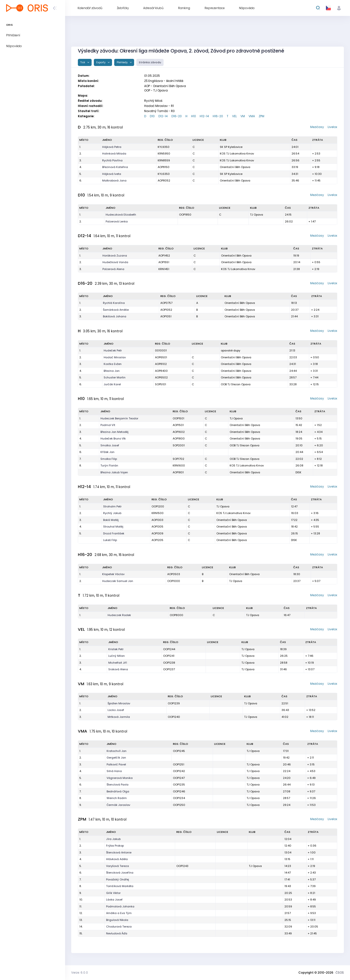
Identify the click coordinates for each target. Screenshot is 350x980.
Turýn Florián (109, 465)
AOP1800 (179, 438)
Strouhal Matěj (113, 527)
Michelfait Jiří (118, 663)
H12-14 (204, 116)
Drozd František (114, 533)
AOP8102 (161, 364)
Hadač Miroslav (115, 357)
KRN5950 (164, 154)
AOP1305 (157, 527)
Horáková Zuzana (115, 256)
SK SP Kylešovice (231, 147)
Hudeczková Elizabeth (121, 215)
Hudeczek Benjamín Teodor (119, 418)
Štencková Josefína (120, 873)
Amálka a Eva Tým (119, 913)
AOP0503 (174, 574)
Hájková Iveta (112, 174)
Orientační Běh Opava (235, 167)
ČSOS (340, 973)
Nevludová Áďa (117, 933)
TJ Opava (257, 215)
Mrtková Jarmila (119, 717)
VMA (252, 116)
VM (243, 116)
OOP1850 (185, 215)
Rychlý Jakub (112, 513)
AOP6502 (161, 377)
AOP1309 (157, 533)
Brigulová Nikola (117, 920)
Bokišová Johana (115, 316)
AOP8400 (161, 371)
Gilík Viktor (113, 893)
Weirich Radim (117, 798)
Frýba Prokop (115, 846)
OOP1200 (158, 506)
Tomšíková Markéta (120, 886)
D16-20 (177, 116)
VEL (234, 116)
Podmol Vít (108, 425)
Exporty (101, 62)
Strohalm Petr (112, 506)
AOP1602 (179, 432)
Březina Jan (112, 371)
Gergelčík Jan (116, 758)
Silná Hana (114, 771)
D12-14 (163, 116)
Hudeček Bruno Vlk (113, 438)
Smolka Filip (109, 459)
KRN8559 (164, 160)
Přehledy (123, 62)
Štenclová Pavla (118, 785)
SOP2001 (179, 445)
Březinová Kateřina (115, 167)
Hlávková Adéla (117, 859)
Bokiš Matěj (111, 520)
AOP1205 (157, 540)
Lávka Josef (114, 900)
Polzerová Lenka (117, 221)
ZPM (261, 116)
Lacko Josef (116, 710)
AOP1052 (166, 310)
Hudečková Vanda (115, 262)
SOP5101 (161, 384)
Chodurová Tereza (119, 927)
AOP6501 (161, 357)
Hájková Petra (112, 147)
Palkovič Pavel (116, 764)
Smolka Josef (110, 445)
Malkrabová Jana (114, 181)
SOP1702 (178, 459)
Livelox (332, 127)
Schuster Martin (115, 377)
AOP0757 (166, 303)
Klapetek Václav (113, 574)
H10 (194, 116)
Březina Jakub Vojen (114, 472)
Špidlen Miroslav (119, 703)
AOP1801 (178, 472)
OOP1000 (174, 581)
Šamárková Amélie (116, 310)
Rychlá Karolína (114, 303)
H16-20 (218, 116)
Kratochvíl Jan (117, 751)
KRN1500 (158, 513)
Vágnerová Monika (120, 778)
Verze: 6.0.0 (80, 973)
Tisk (83, 62)
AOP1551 (164, 262)
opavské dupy (231, 350)
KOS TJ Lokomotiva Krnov (237, 154)
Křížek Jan (107, 452)
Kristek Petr (116, 649)
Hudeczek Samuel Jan (118, 581)
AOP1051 (166, 316)
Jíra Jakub (113, 839)
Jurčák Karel (112, 384)
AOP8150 (164, 167)
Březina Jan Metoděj (114, 432)
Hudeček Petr (113, 350)
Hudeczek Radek (119, 615)
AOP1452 (164, 256)
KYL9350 (164, 147)
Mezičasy (317, 127)
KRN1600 (179, 465)
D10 (152, 116)
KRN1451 (164, 269)
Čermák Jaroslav (118, 805)
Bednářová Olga (118, 791)
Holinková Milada (114, 154)
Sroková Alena (118, 669)
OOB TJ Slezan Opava (236, 384)
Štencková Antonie (119, 852)
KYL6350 (164, 174)
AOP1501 (178, 425)
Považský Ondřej (118, 879)
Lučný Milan (117, 656)
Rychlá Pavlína (112, 160)
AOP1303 (157, 520)
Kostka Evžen (113, 364)
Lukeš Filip (110, 540)
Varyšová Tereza (118, 866)
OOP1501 (178, 418)
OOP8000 (176, 615)
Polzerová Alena (113, 269)
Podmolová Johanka (120, 906)
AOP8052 (164, 181)
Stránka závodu (150, 62)
